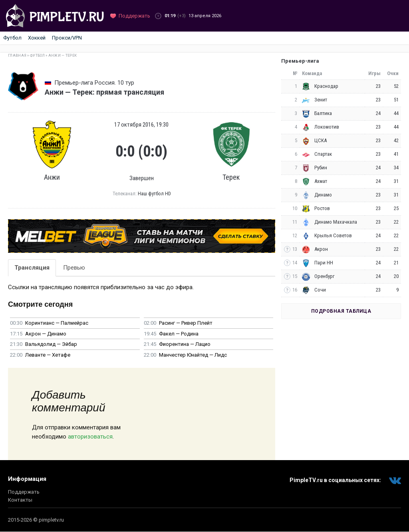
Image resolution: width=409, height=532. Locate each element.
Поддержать (24, 492)
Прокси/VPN (67, 38)
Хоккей (37, 38)
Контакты (20, 500)
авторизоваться (90, 437)
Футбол (12, 38)
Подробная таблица (341, 311)
